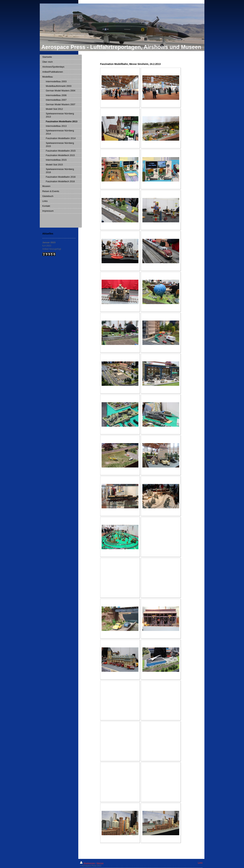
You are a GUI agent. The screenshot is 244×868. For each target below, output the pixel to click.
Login (200, 863)
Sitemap (100, 863)
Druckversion (88, 863)
